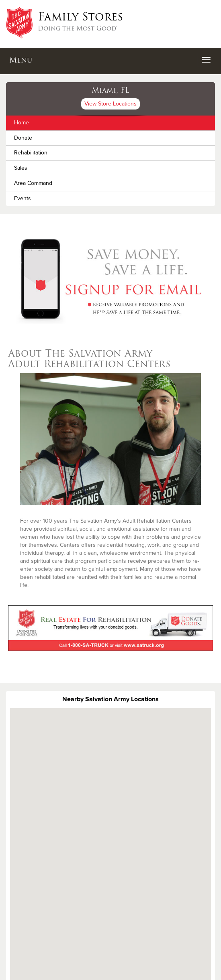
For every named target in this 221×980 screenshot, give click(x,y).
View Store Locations (110, 104)
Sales (21, 168)
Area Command (33, 183)
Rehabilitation (31, 153)
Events (23, 198)
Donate (23, 138)
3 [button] (120, 314)
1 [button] (101, 314)
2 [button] (110, 314)
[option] (110, 279)
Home (21, 123)
